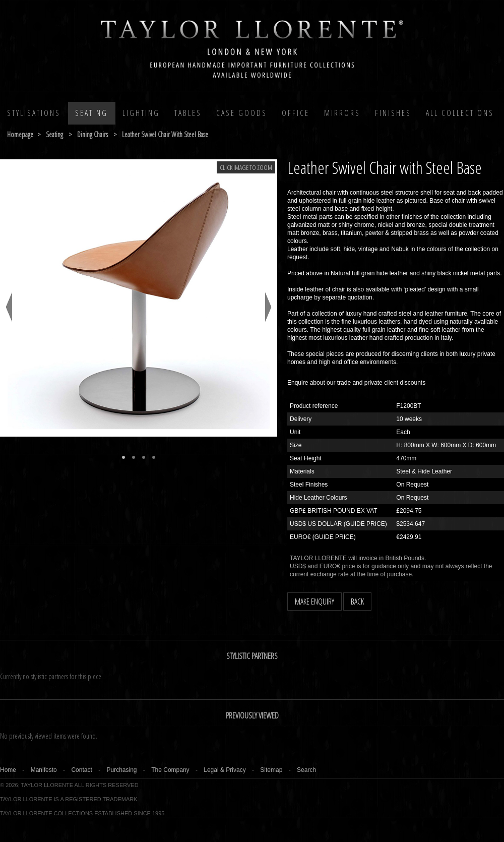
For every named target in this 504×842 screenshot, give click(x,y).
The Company (170, 770)
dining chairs (92, 134)
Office (296, 113)
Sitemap (271, 770)
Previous (9, 307)
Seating (91, 113)
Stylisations (34, 113)
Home (8, 770)
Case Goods (242, 113)
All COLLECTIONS (460, 113)
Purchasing (121, 770)
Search (306, 770)
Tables (188, 113)
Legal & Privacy (225, 770)
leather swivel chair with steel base (165, 134)
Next (268, 307)
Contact (81, 770)
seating (54, 134)
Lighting (141, 113)
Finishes (393, 113)
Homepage (20, 134)
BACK (357, 602)
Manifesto (44, 770)
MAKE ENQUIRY (314, 602)
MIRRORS (342, 113)
